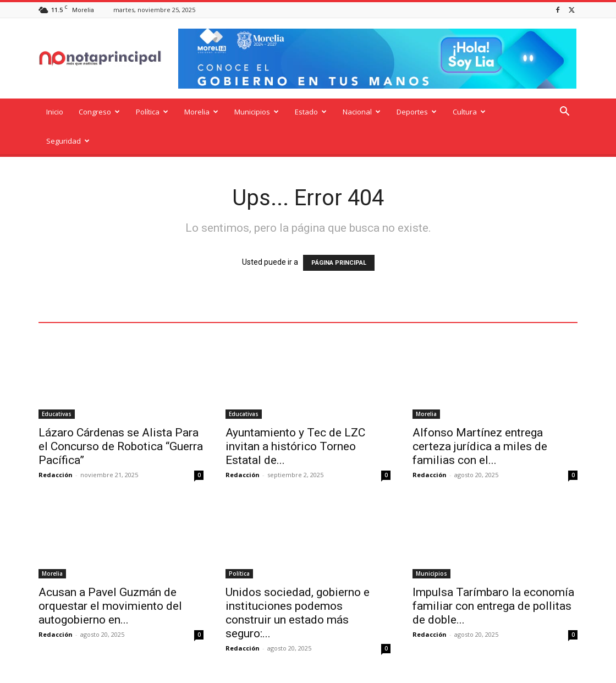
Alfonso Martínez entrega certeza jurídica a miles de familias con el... (480, 417)
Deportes (417, 112)
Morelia (201, 112)
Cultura (469, 112)
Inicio (55, 112)
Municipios (257, 112)
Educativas (57, 385)
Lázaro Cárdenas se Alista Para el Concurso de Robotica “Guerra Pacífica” (121, 417)
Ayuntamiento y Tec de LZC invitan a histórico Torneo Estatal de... (295, 417)
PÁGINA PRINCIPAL (339, 234)
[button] (564, 113)
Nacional (362, 112)
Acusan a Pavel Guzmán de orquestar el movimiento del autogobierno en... (110, 577)
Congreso (99, 112)
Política (152, 112)
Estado (311, 112)
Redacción (56, 446)
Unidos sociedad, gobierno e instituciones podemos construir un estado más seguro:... (298, 584)
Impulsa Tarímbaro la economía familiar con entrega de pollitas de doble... (493, 577)
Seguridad (68, 141)
